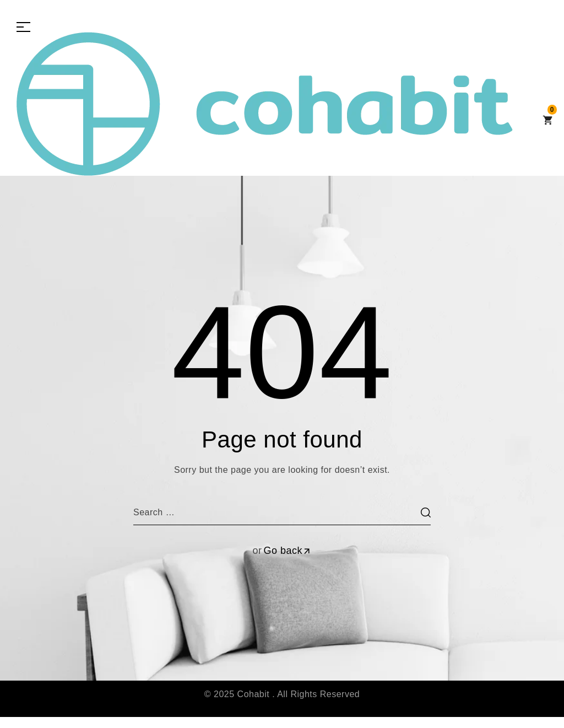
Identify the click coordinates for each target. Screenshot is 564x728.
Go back (287, 551)
